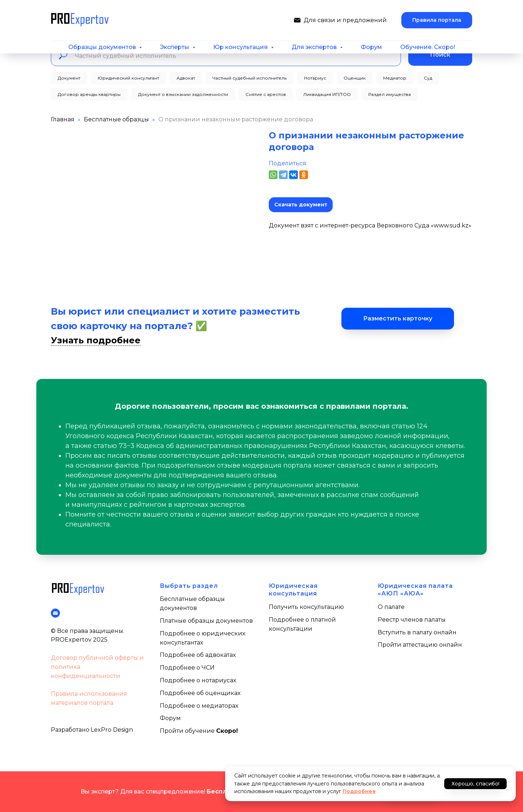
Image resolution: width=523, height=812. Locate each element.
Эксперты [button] (175, 47)
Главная (63, 119)
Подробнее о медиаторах (199, 706)
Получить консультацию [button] (306, 607)
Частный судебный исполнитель (250, 78)
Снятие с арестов (266, 94)
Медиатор (395, 78)
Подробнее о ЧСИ (187, 668)
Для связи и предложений (345, 20)
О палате (391, 607)
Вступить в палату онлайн (417, 632)
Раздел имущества (390, 94)
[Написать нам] (297, 20)
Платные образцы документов (206, 621)
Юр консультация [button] (241, 47)
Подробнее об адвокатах (198, 655)
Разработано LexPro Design (92, 730)
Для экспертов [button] (315, 47)
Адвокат (186, 78)
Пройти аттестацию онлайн (420, 645)
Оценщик (355, 78)
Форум (371, 47)
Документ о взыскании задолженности (183, 94)
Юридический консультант (128, 78)
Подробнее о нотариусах (198, 680)
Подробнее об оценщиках (200, 693)
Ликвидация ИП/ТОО (327, 94)
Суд (428, 78)
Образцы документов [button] (103, 47)
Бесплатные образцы (116, 119)
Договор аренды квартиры (89, 94)
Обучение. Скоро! (428, 47)
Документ (69, 78)
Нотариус (315, 78)
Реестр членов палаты (412, 620)
